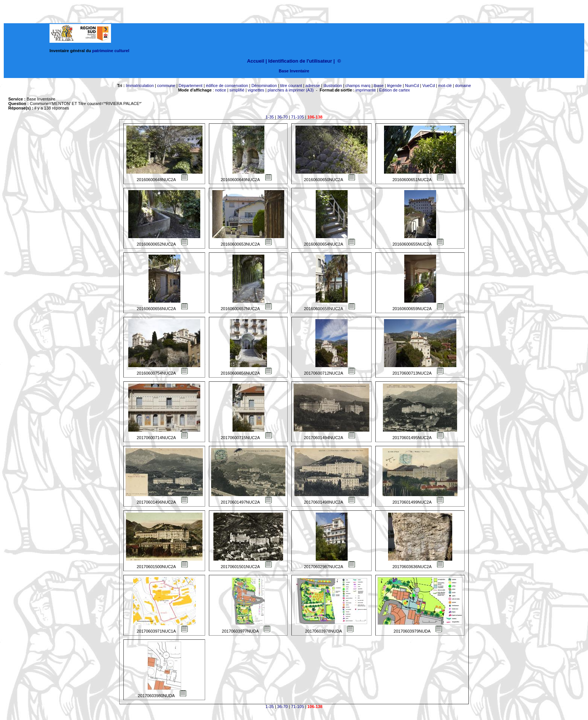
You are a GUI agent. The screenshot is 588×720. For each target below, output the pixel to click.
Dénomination (264, 85)
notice (221, 90)
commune (166, 85)
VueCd (428, 85)
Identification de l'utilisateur (300, 61)
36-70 (282, 117)
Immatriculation (140, 85)
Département (190, 85)
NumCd (412, 85)
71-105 (297, 117)
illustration (333, 85)
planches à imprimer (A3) (291, 90)
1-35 (270, 117)
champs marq (358, 85)
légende (394, 85)
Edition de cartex (394, 90)
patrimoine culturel (111, 51)
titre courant (291, 85)
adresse (313, 85)
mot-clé (445, 85)
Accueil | (257, 61)
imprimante (366, 90)
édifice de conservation (227, 85)
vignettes (256, 90)
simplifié (237, 90)
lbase (379, 85)
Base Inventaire (294, 71)
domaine (463, 85)
